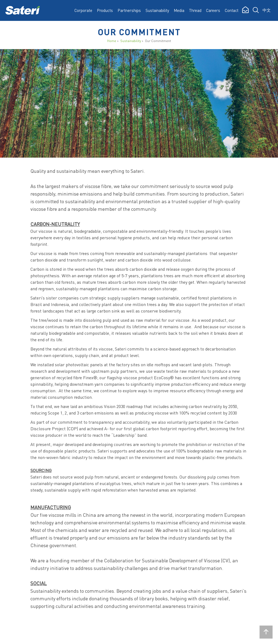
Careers (213, 10)
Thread (195, 10)
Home (112, 41)
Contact (232, 10)
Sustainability (131, 41)
